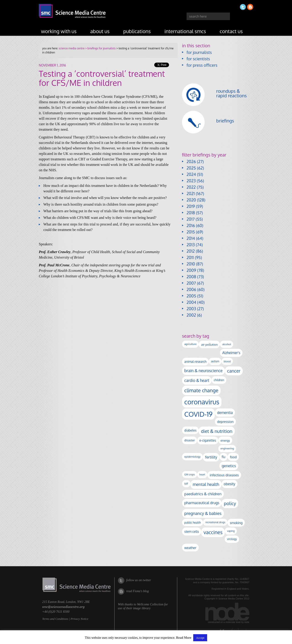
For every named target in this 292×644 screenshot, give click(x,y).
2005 (191, 296)
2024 (191, 174)
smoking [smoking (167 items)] (236, 523)
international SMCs (185, 31)
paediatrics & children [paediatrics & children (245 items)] (203, 494)
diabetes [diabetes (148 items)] (190, 430)
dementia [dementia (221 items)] (225, 412)
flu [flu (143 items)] (224, 457)
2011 (190, 257)
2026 (191, 162)
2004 (191, 302)
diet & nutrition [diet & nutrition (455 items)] (217, 431)
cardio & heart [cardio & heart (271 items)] (197, 380)
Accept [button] (200, 638)
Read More (184, 638)
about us (100, 31)
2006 (191, 289)
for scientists (198, 59)
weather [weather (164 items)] (190, 548)
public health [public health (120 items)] (193, 522)
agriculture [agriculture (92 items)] (190, 344)
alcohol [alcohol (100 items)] (227, 344)
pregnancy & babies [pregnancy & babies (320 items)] (203, 513)
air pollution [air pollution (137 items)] (209, 344)
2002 (191, 315)
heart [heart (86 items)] (202, 474)
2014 (191, 238)
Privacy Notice (79, 619)
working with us (59, 31)
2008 (191, 277)
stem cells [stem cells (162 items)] (192, 531)
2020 (191, 200)
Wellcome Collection (150, 604)
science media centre (72, 48)
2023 (191, 181)
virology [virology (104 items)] (232, 539)
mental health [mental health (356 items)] (206, 484)
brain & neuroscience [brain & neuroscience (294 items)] (203, 371)
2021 (191, 193)
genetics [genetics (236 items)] (229, 466)
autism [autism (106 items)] (215, 361)
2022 (191, 187)
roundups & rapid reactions (232, 93)
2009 (191, 270)
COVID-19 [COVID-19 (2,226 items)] (198, 414)
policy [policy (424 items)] (230, 503)
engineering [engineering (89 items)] (227, 448)
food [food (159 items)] (233, 457)
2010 (191, 264)
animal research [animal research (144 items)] (195, 362)
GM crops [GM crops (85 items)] (190, 474)
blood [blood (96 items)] (227, 361)
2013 (191, 245)
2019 (191, 206)
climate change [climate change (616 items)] (201, 390)
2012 (191, 251)
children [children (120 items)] (219, 380)
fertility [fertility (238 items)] (211, 457)
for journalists (199, 52)
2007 (191, 283)
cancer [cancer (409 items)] (234, 371)
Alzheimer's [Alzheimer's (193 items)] (231, 353)
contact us (231, 31)
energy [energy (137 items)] (225, 440)
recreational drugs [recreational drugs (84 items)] (215, 522)
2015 (191, 232)
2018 (191, 213)
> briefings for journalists (100, 48)
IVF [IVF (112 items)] (186, 484)
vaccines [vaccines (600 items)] (213, 532)
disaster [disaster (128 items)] (190, 440)
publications (137, 31)
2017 (191, 219)
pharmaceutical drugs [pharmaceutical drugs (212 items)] (202, 503)
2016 (191, 225)
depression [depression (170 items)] (225, 421)
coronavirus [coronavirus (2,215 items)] (202, 402)
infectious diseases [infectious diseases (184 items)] (224, 475)
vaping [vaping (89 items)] (231, 531)
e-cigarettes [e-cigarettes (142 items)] (208, 440)
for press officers (202, 65)
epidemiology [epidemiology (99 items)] (192, 457)
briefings (225, 121)
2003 (191, 309)
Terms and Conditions (55, 619)
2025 (191, 168)
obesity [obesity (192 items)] (229, 484)
